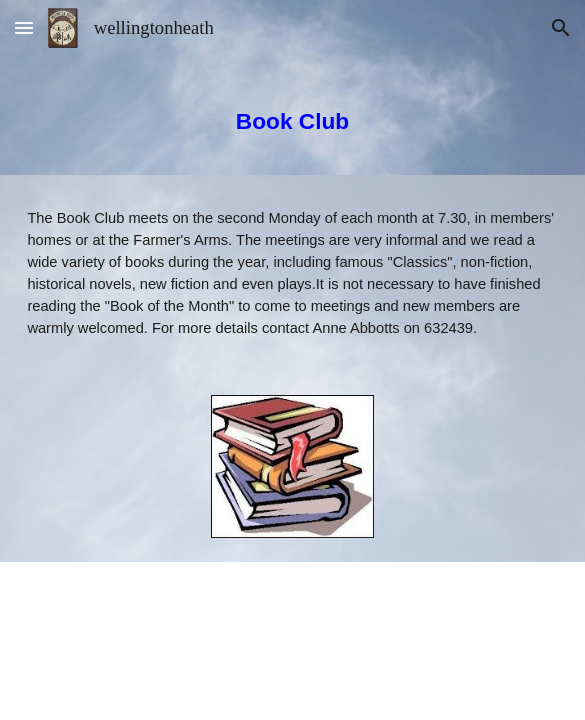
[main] (292, 115)
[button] (24, 27)
